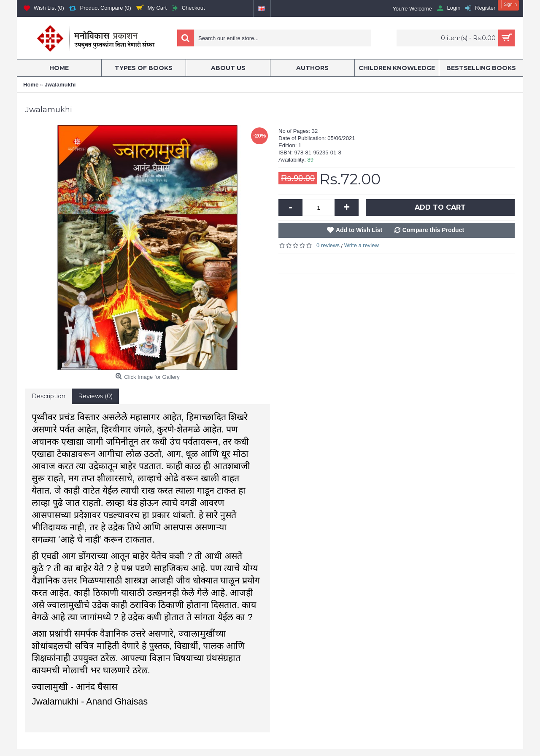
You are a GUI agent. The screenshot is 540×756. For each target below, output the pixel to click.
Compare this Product (433, 230)
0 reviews (328, 245)
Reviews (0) (95, 396)
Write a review (362, 245)
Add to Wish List (359, 230)
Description (49, 396)
